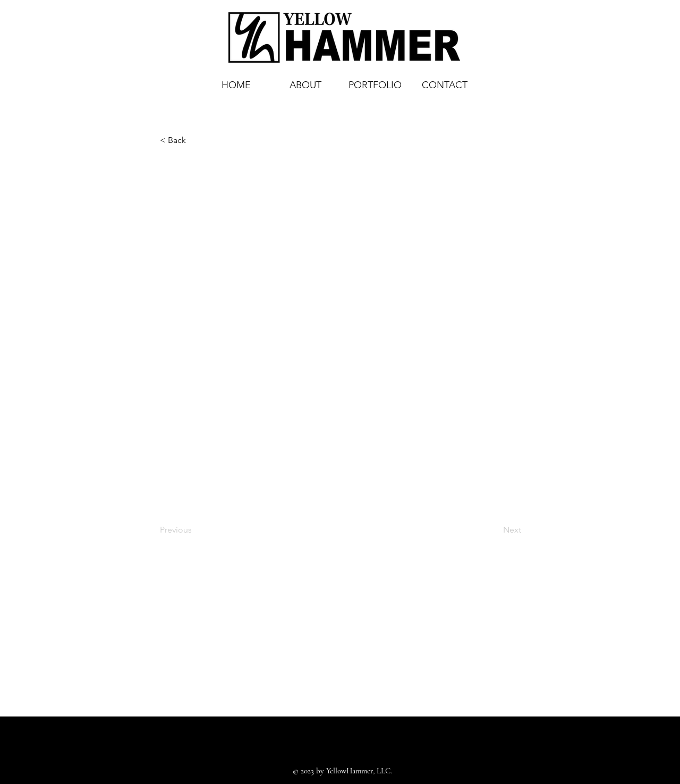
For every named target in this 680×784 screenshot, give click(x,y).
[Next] (495, 530)
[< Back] (195, 140)
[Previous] (195, 530)
